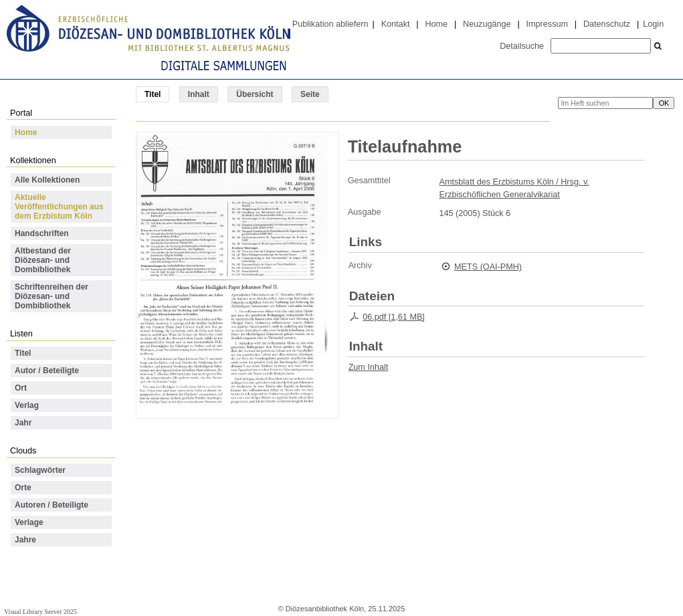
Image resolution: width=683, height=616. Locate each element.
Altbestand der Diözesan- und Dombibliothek (43, 260)
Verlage (29, 522)
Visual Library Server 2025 (40, 612)
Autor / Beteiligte (47, 371)
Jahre (25, 540)
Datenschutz (607, 24)
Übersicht (255, 94)
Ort (21, 388)
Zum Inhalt (369, 367)
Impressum (547, 24)
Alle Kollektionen (47, 180)
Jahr (23, 423)
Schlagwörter (40, 470)
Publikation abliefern (330, 24)
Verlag (27, 405)
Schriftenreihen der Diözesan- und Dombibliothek (52, 296)
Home (436, 24)
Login (653, 24)
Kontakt (396, 24)
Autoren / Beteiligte (52, 505)
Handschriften (42, 233)
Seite (310, 94)
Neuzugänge (487, 24)
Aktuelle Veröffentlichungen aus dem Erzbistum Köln (59, 207)
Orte (23, 488)
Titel (23, 353)
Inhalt (199, 94)
